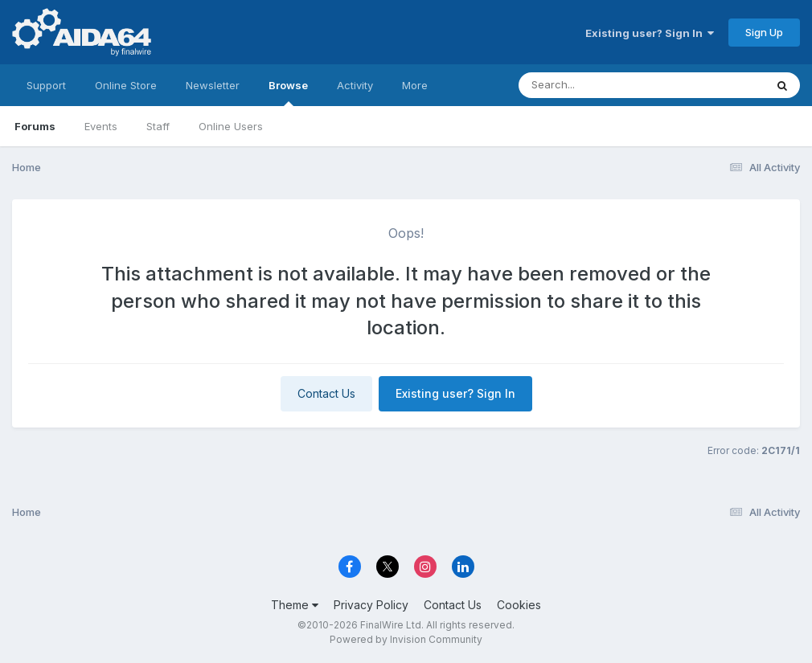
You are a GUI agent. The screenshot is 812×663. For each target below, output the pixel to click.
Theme (295, 605)
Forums (35, 126)
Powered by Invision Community (406, 639)
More (415, 85)
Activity (355, 85)
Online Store (126, 85)
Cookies (519, 605)
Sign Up (764, 32)
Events (101, 126)
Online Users (231, 126)
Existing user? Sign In (650, 33)
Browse (288, 92)
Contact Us (326, 393)
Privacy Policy (371, 605)
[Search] (598, 85)
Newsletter (213, 85)
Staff (158, 126)
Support (46, 85)
